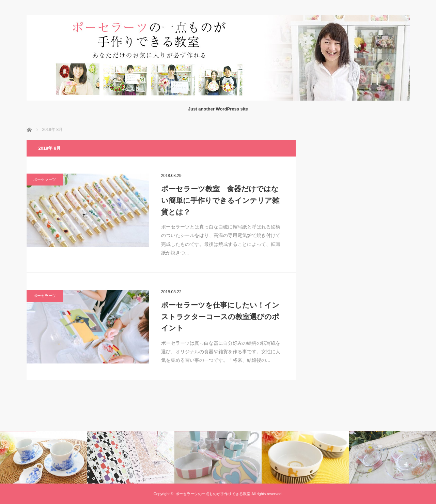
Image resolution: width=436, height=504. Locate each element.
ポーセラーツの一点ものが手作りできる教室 (213, 494)
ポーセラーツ (45, 179)
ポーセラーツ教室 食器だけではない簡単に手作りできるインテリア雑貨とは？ (220, 200)
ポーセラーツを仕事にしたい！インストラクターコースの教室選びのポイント (220, 316)
